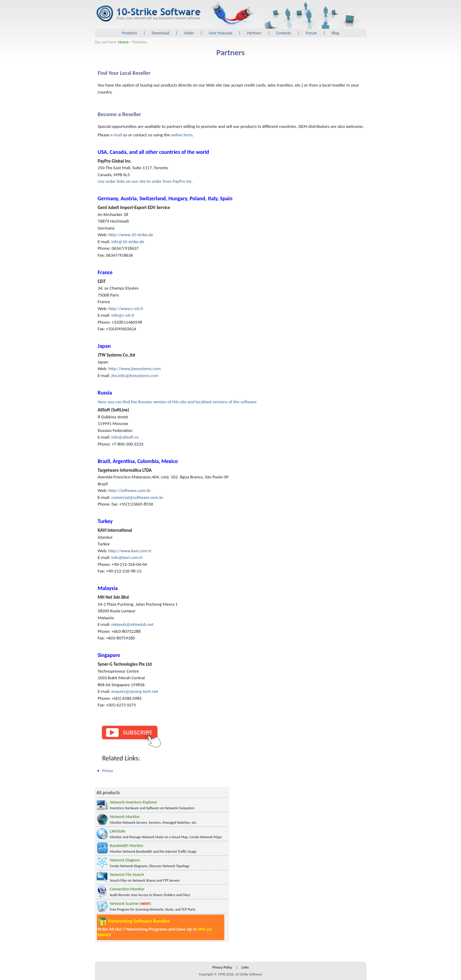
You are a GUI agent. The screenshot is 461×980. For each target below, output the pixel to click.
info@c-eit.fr (123, 315)
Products (130, 33)
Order (189, 33)
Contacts (284, 33)
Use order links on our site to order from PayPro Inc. (145, 181)
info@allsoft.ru (125, 437)
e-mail (116, 135)
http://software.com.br (130, 490)
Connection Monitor (127, 889)
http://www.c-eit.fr (126, 309)
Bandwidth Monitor (127, 846)
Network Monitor (125, 817)
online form (182, 135)
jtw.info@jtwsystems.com (135, 376)
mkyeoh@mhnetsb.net (133, 624)
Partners (254, 33)
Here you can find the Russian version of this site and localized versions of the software (177, 402)
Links (245, 967)
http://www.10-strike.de (131, 235)
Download (160, 33)
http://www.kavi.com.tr (130, 551)
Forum (311, 33)
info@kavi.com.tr (127, 557)
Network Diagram (125, 860)
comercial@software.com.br (137, 497)
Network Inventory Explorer (134, 802)
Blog (336, 33)
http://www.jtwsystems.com (134, 369)
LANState (118, 831)
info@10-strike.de (128, 242)
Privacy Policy (222, 967)
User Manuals (220, 33)
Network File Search (127, 875)
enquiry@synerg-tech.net (135, 691)
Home (123, 42)
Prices (108, 771)
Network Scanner (125, 904)
